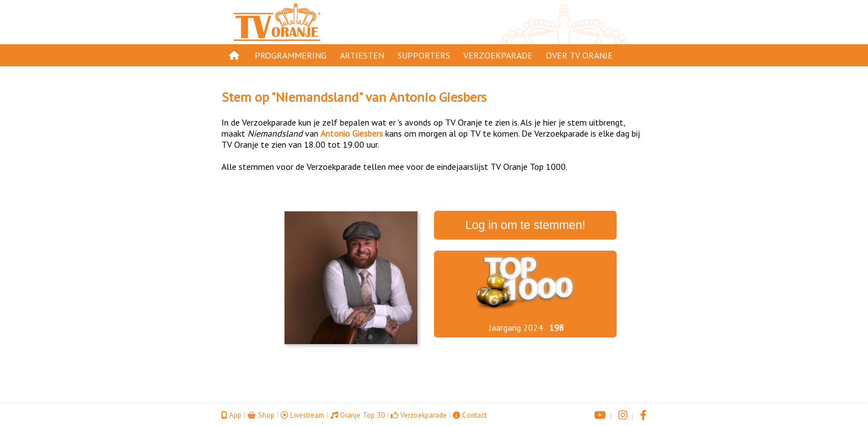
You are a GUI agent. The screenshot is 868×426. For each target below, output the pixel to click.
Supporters (424, 55)
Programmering (291, 55)
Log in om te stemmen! (526, 225)
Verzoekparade (498, 55)
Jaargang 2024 (516, 328)
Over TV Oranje (579, 55)
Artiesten (362, 55)
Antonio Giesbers (438, 97)
